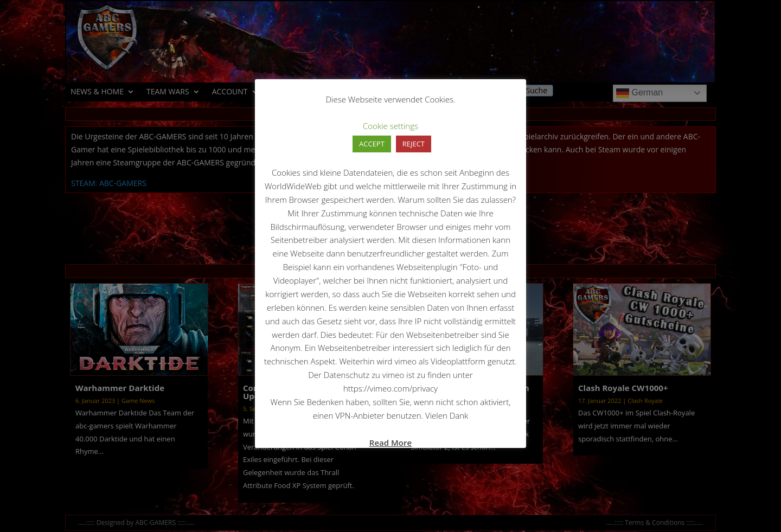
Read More (390, 443)
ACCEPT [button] (372, 144)
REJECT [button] (414, 144)
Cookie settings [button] (390, 126)
